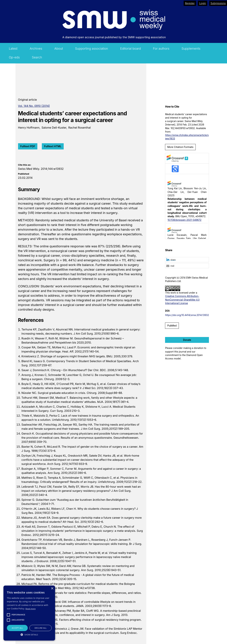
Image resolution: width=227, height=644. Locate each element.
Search (37, 57)
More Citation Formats (180, 147)
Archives (36, 49)
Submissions (218, 3)
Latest (13, 49)
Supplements (191, 49)
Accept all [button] (17, 628)
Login (203, 3)
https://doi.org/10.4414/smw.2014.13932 (187, 315)
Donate (187, 340)
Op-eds (14, 57)
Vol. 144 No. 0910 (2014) (34, 106)
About (59, 49)
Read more (31, 609)
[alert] (29, 613)
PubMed (172, 326)
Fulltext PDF (28, 146)
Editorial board (130, 49)
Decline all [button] (41, 628)
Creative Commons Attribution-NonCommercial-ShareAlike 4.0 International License (182, 300)
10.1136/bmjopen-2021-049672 (184, 220)
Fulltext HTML (53, 146)
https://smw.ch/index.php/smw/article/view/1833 (187, 137)
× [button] (52, 589)
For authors (161, 49)
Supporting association (91, 49)
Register (190, 3)
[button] (187, 260)
